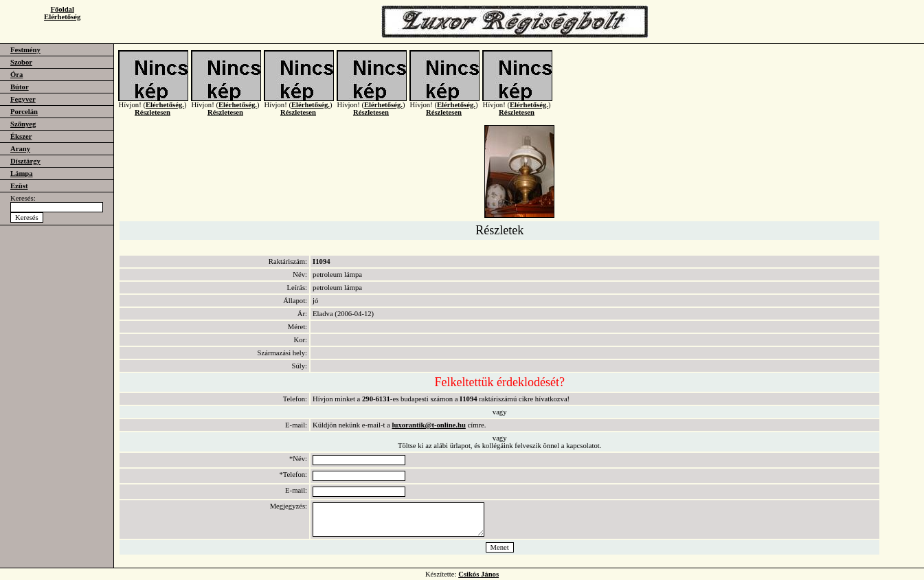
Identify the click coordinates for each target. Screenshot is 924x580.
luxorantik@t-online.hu (429, 425)
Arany (20, 149)
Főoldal (63, 9)
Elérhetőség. (165, 112)
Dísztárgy (25, 161)
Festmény (25, 50)
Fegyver (23, 99)
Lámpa (22, 174)
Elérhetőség (62, 17)
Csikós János (478, 574)
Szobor (21, 62)
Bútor (20, 87)
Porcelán (24, 112)
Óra (16, 75)
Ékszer (21, 136)
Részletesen (153, 119)
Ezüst (19, 186)
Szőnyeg (23, 124)
